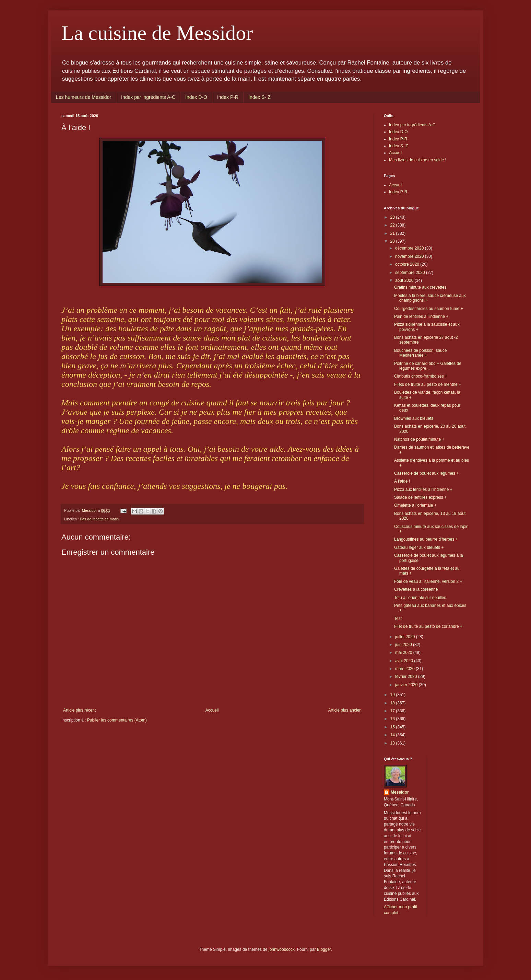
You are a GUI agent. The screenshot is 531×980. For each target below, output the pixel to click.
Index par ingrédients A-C (148, 97)
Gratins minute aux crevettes (420, 287)
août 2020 (405, 280)
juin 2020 (404, 645)
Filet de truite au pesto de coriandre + (428, 626)
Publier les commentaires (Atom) (117, 720)
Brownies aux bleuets (414, 418)
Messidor (400, 792)
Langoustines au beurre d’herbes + (426, 539)
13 (393, 743)
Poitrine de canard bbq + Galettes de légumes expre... (428, 366)
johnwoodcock (282, 949)
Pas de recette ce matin (99, 519)
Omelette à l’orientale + (415, 505)
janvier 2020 (407, 685)
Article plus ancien (345, 710)
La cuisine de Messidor (157, 33)
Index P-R (228, 97)
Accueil (212, 710)
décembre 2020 (410, 248)
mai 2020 (404, 653)
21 (393, 233)
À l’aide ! (402, 481)
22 (393, 225)
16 (393, 719)
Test (398, 619)
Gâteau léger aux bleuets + (419, 547)
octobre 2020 (408, 264)
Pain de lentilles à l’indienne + (421, 316)
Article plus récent (79, 710)
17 (393, 711)
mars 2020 (405, 669)
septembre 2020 (411, 273)
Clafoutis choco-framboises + (421, 376)
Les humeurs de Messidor (84, 97)
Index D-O (196, 97)
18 (393, 703)
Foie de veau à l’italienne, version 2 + (428, 581)
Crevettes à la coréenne (416, 589)
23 (393, 217)
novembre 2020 (410, 256)
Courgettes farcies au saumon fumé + (428, 309)
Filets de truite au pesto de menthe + (428, 384)
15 (393, 727)
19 (393, 695)
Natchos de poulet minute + (419, 439)
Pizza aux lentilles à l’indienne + (423, 489)
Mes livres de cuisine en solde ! (418, 160)
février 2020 (407, 677)
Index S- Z (259, 97)
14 (393, 735)
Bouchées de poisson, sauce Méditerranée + (420, 353)
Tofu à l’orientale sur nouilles (420, 598)
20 (393, 241)
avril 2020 (405, 661)
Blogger (324, 949)
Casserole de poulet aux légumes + (426, 473)
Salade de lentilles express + (420, 497)
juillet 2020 (406, 637)
